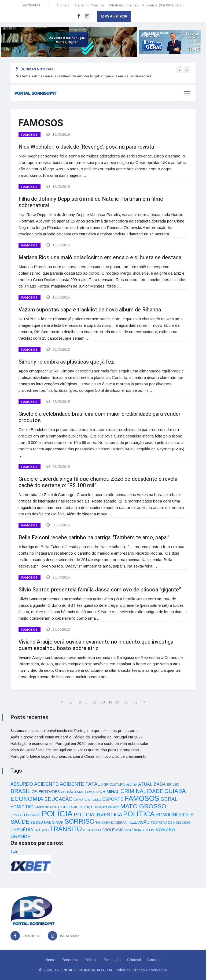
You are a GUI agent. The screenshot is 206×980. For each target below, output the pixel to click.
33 (103, 702)
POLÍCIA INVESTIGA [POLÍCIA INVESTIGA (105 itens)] (98, 815)
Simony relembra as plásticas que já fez (66, 362)
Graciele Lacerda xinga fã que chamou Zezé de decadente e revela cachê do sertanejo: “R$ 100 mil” (98, 482)
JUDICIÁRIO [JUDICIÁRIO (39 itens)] (69, 807)
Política (91, 960)
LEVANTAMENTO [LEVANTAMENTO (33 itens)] (106, 807)
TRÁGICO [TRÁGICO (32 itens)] (41, 830)
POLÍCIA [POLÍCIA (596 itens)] (57, 814)
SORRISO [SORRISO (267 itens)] (80, 821)
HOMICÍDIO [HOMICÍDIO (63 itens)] (22, 807)
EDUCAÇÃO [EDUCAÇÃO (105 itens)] (58, 799)
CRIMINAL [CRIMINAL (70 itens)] (109, 791)
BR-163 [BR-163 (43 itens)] (173, 785)
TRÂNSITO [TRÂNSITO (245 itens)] (66, 829)
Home (50, 960)
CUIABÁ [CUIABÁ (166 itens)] (175, 791)
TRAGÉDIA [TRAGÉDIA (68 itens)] (22, 830)
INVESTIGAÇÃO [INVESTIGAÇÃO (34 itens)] (47, 807)
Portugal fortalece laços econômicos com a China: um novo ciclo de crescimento (78, 756)
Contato (63, 5)
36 (126, 702)
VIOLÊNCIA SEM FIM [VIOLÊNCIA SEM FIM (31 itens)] (140, 830)
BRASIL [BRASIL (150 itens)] (21, 791)
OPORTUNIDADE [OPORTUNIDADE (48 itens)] (26, 815)
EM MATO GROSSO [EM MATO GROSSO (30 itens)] (87, 800)
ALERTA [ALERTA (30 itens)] (132, 785)
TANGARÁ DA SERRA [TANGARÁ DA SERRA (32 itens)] (111, 823)
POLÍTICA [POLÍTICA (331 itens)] (139, 814)
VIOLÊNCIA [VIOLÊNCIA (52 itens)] (113, 830)
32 (94, 702)
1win (14, 852)
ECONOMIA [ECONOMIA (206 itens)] (27, 799)
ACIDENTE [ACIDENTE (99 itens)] (46, 784)
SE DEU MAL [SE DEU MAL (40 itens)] (41, 822)
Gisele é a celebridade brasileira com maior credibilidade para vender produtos (100, 417)
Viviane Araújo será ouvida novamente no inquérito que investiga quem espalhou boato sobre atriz (96, 645)
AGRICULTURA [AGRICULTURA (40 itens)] (113, 785)
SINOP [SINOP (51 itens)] (58, 822)
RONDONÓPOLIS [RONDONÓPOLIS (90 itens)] (174, 815)
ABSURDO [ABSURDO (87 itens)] (22, 784)
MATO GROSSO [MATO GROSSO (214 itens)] (143, 806)
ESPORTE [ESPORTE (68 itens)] (113, 799)
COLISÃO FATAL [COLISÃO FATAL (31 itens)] (72, 792)
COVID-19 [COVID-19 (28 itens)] (92, 792)
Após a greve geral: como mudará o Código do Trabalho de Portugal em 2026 (77, 737)
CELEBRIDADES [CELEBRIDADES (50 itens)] (46, 792)
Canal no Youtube (89, 5)
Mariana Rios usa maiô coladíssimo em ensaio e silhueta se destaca (100, 258)
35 (117, 702)
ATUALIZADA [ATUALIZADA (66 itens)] (152, 784)
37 (135, 702)
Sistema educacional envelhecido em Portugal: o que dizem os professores (84, 76)
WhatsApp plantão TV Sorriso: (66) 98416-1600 (147, 5)
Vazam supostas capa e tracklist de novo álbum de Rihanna (90, 310)
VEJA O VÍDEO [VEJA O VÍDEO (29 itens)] (93, 830)
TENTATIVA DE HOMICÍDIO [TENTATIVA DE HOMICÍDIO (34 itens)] (171, 822)
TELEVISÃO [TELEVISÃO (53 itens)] (139, 822)
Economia (70, 960)
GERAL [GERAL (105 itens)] (169, 799)
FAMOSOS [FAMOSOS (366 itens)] (142, 798)
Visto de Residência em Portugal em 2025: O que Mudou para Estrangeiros (75, 750)
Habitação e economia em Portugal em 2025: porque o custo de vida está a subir (79, 744)
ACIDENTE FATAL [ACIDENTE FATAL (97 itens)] (80, 784)
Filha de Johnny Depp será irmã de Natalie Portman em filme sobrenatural (91, 202)
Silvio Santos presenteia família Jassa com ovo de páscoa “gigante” (100, 590)
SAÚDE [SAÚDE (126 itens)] (20, 822)
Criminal (134, 960)
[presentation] (179, 70)
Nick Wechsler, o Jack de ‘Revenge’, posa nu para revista (86, 147)
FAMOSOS (30, 135)
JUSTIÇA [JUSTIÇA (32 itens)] (86, 807)
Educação (112, 960)
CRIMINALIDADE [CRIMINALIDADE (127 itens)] (142, 791)
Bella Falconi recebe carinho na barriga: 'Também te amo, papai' (94, 538)
